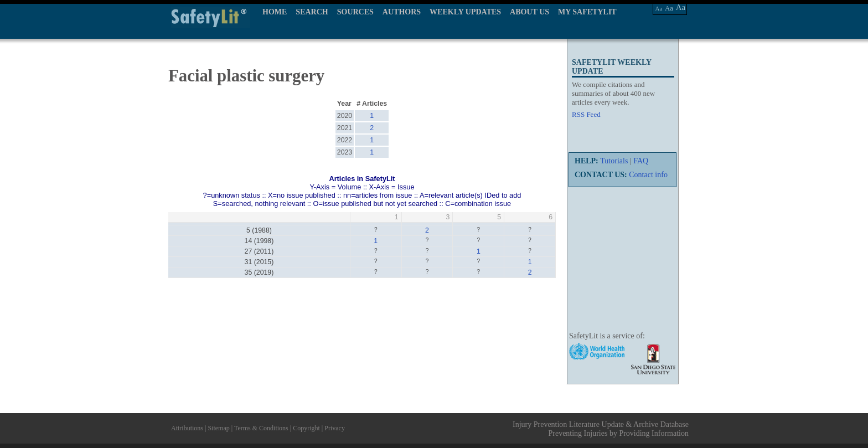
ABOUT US (529, 12)
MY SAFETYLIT (587, 12)
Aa (659, 8)
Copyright (306, 428)
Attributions (187, 428)
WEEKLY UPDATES (465, 12)
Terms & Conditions (261, 428)
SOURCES (355, 12)
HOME (275, 12)
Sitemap (218, 428)
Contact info (648, 175)
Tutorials (614, 161)
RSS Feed (586, 114)
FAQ (641, 161)
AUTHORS (402, 12)
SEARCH (312, 12)
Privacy (335, 428)
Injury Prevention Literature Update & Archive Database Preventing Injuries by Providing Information (601, 429)
